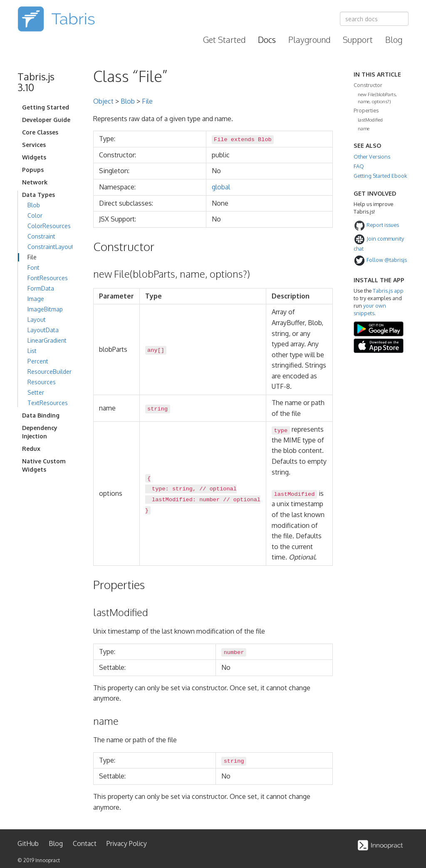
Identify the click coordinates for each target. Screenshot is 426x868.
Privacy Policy (127, 843)
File (32, 257)
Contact (85, 843)
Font (33, 267)
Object (103, 101)
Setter (36, 392)
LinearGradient (47, 340)
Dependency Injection (40, 432)
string (157, 409)
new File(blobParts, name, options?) (377, 98)
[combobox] (374, 19)
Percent (38, 361)
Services (34, 145)
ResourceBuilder (50, 372)
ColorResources (49, 226)
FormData (41, 288)
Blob (34, 205)
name (364, 128)
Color (35, 215)
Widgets (34, 157)
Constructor (368, 85)
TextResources (48, 403)
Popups (33, 170)
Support (358, 40)
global (221, 187)
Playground (309, 40)
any (152, 350)
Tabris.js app (388, 291)
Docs (267, 40)
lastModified (370, 120)
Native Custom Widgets (44, 465)
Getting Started (46, 107)
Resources (42, 382)
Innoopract (48, 860)
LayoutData (43, 330)
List (32, 351)
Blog (394, 40)
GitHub (28, 843)
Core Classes (40, 132)
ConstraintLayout (51, 247)
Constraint (41, 236)
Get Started (224, 40)
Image (36, 299)
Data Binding (41, 415)
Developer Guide (46, 120)
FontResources (48, 278)
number (209, 500)
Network (35, 182)
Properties (366, 110)
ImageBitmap (45, 309)
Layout (37, 320)
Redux (31, 449)
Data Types (38, 195)
